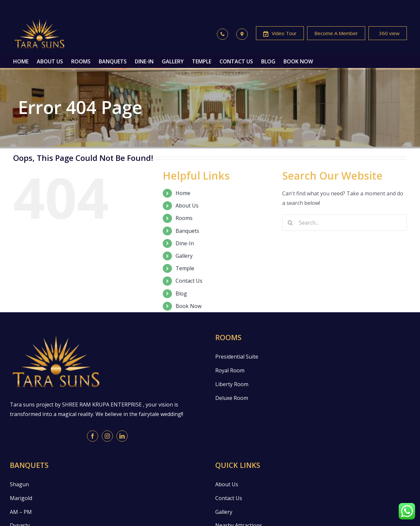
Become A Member (336, 33)
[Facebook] (93, 436)
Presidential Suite (237, 357)
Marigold (21, 498)
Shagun (19, 484)
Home (183, 193)
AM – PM (21, 512)
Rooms (184, 218)
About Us (187, 206)
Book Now (189, 306)
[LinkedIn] (122, 436)
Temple (185, 268)
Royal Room (230, 370)
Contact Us (189, 281)
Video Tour (280, 34)
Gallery (184, 256)
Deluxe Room (232, 398)
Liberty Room (232, 384)
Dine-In (185, 243)
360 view (388, 34)
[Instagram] (107, 436)
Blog (181, 294)
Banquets (187, 231)
